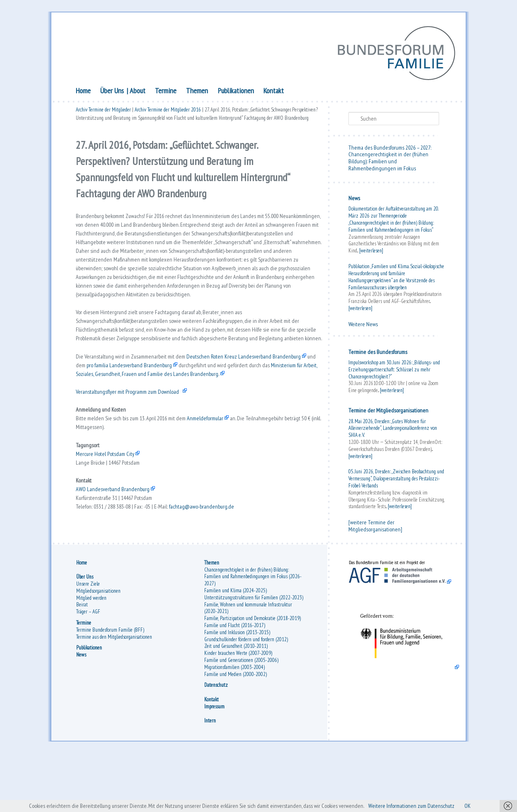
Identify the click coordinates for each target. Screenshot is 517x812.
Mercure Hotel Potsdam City (109, 518)
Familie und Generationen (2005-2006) (241, 716)
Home (83, 92)
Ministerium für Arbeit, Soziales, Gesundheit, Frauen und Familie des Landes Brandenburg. (204, 425)
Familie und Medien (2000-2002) (236, 730)
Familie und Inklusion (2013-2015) (237, 688)
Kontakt (274, 92)
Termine (166, 92)
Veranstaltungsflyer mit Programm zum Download (135, 446)
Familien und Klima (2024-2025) (236, 646)
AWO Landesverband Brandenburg (115, 559)
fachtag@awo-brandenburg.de (220, 579)
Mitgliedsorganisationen (98, 646)
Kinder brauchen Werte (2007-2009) (238, 709)
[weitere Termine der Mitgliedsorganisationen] (375, 528)
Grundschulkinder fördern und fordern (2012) (246, 695)
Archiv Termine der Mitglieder (103, 113)
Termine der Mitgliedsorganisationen (388, 412)
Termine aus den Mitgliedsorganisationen (114, 692)
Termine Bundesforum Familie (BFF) (110, 685)
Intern (210, 776)
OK (487, 805)
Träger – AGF (88, 667)
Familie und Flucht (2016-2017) (235, 681)
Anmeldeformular (222, 477)
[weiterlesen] (371, 253)
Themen (197, 92)
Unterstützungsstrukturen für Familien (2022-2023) (254, 653)
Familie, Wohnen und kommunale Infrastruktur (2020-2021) (248, 664)
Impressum (214, 762)
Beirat (82, 661)
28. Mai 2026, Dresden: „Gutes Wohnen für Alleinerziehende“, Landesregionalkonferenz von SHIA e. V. (393, 430)
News (354, 200)
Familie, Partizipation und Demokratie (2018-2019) (252, 674)
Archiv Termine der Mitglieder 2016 (168, 113)
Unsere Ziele (88, 639)
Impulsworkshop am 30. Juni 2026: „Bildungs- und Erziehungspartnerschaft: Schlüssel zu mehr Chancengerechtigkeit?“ (394, 372)
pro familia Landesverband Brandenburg (181, 415)
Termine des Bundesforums (378, 354)
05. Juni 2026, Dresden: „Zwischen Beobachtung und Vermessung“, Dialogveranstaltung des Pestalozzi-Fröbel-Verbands (396, 481)
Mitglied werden (91, 653)
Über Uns (112, 92)
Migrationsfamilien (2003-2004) (234, 723)
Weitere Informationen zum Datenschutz (425, 805)
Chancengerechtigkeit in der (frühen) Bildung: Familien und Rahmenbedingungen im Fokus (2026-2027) (253, 632)
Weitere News (363, 326)
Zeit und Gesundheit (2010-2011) (236, 702)
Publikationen (236, 92)
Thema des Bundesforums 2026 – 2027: (390, 149)
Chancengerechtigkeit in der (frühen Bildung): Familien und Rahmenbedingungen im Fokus (388, 163)
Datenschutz (216, 741)
